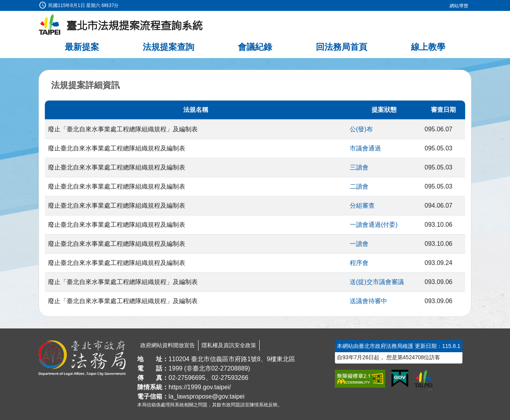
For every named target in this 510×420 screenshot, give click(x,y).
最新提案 (82, 47)
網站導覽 (459, 6)
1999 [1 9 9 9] (175, 368)
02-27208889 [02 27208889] (230, 368)
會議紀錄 (255, 47)
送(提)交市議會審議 (377, 282)
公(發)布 (361, 129)
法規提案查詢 (168, 47)
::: (3, 4)
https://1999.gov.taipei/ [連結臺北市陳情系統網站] (200, 387)
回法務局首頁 (342, 47)
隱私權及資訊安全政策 (229, 345)
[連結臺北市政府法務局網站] (82, 358)
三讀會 (359, 167)
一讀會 (359, 244)
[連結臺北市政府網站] (423, 380)
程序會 (359, 263)
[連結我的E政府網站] (400, 379)
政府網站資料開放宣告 (168, 345)
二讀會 (359, 186)
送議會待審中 (368, 301)
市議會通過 (365, 148)
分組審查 (362, 206)
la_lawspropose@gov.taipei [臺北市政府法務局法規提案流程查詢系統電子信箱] (206, 396)
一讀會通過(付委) (374, 225)
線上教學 (428, 47)
